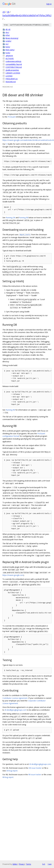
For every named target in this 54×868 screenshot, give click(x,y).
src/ (7, 44)
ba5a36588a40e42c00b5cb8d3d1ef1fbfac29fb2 (27, 15)
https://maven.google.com (13, 575)
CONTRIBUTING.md (14, 67)
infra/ (8, 35)
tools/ (8, 53)
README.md (11, 82)
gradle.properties (12, 70)
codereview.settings (13, 61)
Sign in (49, 4)
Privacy (22, 864)
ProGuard (12, 117)
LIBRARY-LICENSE (13, 73)
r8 (4, 12)
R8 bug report (8, 777)
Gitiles (15, 864)
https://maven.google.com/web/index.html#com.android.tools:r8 (28, 140)
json (50, 864)
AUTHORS (10, 58)
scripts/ (8, 41)
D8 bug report (12, 771)
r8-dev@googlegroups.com (16, 710)
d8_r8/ (8, 29)
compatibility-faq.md (14, 64)
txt (44, 864)
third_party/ (10, 50)
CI (7, 144)
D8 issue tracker (35, 768)
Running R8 (24, 218)
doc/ (7, 32)
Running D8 (11, 218)
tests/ (8, 47)
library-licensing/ (12, 38)
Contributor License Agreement (15, 698)
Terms (28, 864)
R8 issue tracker (35, 774)
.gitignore (9, 56)
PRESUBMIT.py (12, 79)
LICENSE (9, 76)
